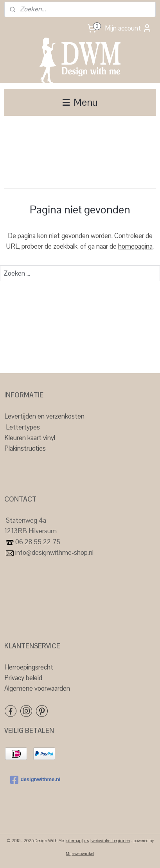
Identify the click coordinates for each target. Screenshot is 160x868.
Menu (80, 102)
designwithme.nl (35, 780)
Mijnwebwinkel (80, 854)
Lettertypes (23, 427)
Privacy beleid (23, 678)
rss (86, 841)
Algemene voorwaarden (37, 688)
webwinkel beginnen (111, 841)
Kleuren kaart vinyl (30, 438)
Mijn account (128, 28)
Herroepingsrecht (29, 667)
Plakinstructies (25, 448)
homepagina (135, 246)
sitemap (74, 841)
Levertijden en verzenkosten (44, 416)
